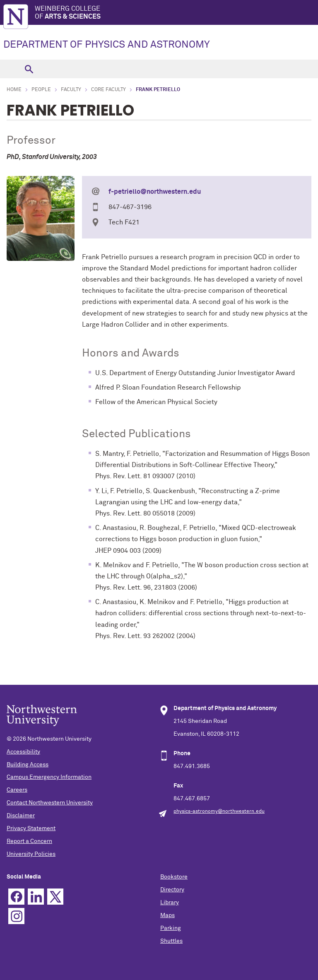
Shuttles (171, 941)
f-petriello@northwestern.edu (155, 192)
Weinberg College (176, 13)
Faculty (71, 90)
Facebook (16, 897)
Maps (167, 915)
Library (170, 903)
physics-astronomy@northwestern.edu (219, 811)
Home (14, 90)
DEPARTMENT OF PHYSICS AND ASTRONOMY (107, 45)
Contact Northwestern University (50, 803)
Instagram (16, 916)
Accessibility (23, 752)
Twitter (55, 897)
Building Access (28, 765)
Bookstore (174, 877)
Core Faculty (108, 90)
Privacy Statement (31, 828)
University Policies (31, 854)
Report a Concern (29, 841)
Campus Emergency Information (49, 777)
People (41, 90)
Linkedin (36, 897)
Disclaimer (21, 816)
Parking (171, 928)
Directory (172, 890)
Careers (17, 790)
